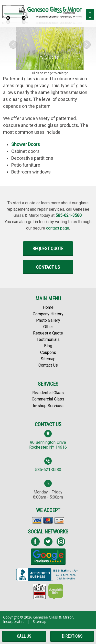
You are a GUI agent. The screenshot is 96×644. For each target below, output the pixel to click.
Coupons (48, 352)
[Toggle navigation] (90, 14)
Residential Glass (48, 393)
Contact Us (48, 267)
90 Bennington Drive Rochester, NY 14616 (48, 445)
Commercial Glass (48, 399)
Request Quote (48, 249)
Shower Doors (26, 144)
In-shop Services (48, 406)
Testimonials (48, 339)
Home (48, 307)
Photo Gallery (48, 320)
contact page (58, 228)
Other (48, 327)
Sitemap (48, 359)
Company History (48, 314)
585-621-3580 (69, 215)
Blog (48, 346)
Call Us (24, 636)
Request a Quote (48, 333)
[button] (13, 45)
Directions (72, 636)
